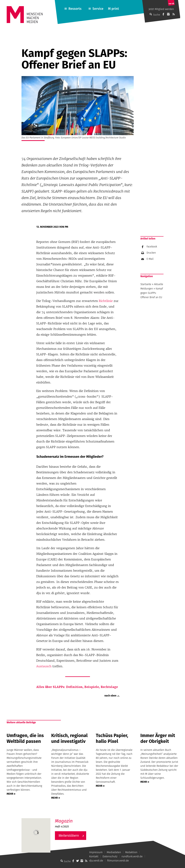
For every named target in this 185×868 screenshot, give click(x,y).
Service (98, 9)
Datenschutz (110, 856)
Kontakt (94, 856)
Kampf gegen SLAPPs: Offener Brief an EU (152, 293)
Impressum (96, 852)
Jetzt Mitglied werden (161, 9)
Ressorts (75, 9)
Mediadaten (114, 852)
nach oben (110, 696)
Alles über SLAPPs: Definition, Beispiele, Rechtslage (77, 687)
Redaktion (131, 852)
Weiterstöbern (69, 836)
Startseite (146, 284)
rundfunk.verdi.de (132, 856)
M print (113, 9)
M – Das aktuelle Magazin (72, 818)
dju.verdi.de (96, 861)
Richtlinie (106, 301)
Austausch (44, 666)
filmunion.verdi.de (118, 861)
